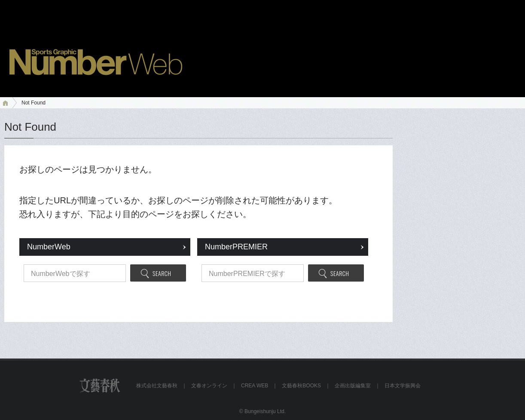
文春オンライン (209, 386)
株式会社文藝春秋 (157, 386)
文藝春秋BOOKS (301, 386)
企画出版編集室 (353, 386)
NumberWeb (49, 247)
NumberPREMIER (236, 247)
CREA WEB (255, 386)
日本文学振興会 (403, 386)
